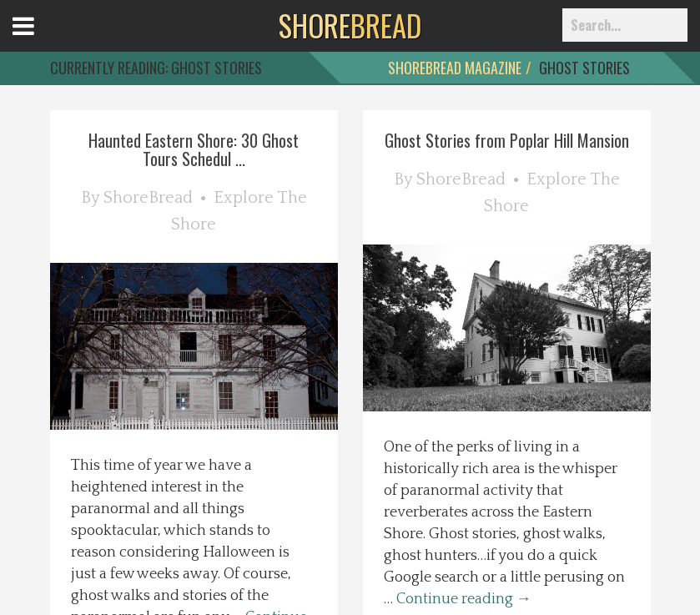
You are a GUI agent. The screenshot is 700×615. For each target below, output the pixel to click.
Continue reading (464, 599)
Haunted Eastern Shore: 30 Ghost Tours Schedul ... (194, 149)
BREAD (350, 25)
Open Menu (44, 41)
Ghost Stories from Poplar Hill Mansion (507, 140)
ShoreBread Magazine (455, 68)
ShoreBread (148, 198)
